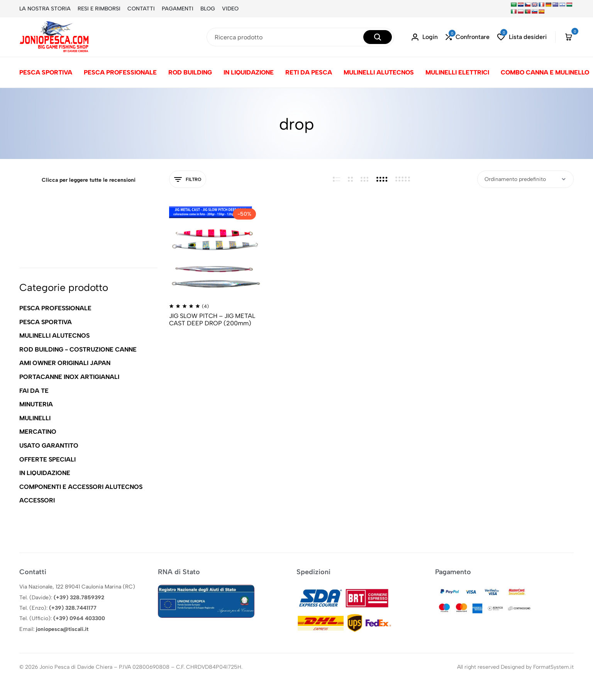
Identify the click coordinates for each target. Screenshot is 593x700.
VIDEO (230, 9)
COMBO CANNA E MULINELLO (545, 72)
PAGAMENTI (178, 9)
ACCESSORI (37, 500)
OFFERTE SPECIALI (47, 459)
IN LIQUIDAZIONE (249, 72)
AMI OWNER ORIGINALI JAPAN (65, 363)
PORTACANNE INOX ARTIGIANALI (69, 377)
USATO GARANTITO (49, 446)
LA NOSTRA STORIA (45, 9)
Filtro (188, 180)
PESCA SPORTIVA (46, 72)
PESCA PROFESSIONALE (120, 72)
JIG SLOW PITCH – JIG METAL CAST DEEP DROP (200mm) (212, 320)
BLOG (208, 9)
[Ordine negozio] (525, 179)
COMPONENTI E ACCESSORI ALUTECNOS (81, 487)
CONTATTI (141, 9)
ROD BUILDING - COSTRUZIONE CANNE (78, 349)
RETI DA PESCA (309, 72)
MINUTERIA (36, 404)
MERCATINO (38, 432)
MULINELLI (35, 418)
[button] (468, 37)
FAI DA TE (34, 391)
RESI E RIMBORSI (99, 9)
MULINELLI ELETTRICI (457, 72)
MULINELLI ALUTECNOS (379, 72)
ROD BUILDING (190, 72)
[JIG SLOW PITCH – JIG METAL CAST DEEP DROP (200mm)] (215, 249)
